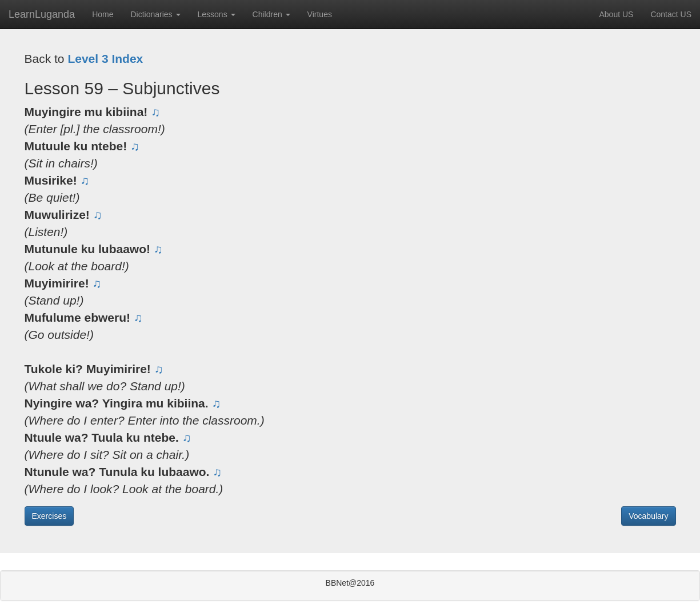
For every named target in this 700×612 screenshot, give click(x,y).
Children (271, 14)
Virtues (320, 14)
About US (616, 14)
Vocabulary (648, 516)
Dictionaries (155, 14)
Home (103, 14)
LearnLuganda (42, 14)
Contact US (671, 14)
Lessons (217, 14)
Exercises (49, 516)
